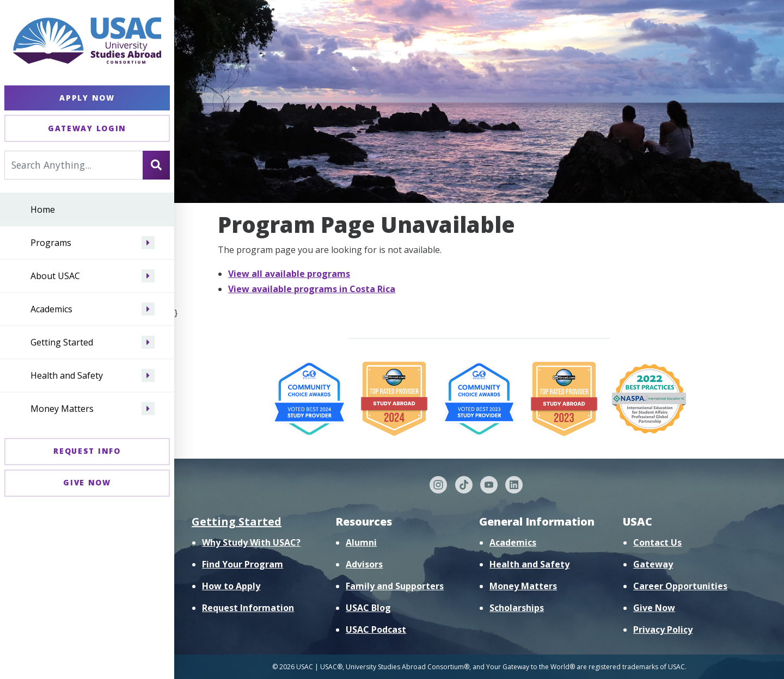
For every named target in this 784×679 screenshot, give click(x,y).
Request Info (87, 451)
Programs (51, 243)
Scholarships (517, 608)
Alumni (361, 542)
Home (43, 209)
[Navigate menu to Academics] (148, 309)
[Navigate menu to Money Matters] (148, 409)
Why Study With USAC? (251, 542)
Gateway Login (87, 128)
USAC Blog (368, 608)
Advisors (364, 564)
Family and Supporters (395, 586)
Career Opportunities (680, 586)
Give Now (87, 482)
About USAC (55, 276)
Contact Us (657, 542)
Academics (51, 309)
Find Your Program (243, 564)
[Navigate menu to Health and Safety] (148, 375)
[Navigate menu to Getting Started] (148, 342)
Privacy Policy (663, 629)
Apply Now (87, 98)
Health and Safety (67, 375)
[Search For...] (74, 165)
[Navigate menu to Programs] (148, 243)
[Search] (156, 165)
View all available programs (289, 274)
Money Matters (62, 409)
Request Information (248, 608)
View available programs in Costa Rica (312, 289)
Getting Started (62, 342)
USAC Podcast (376, 629)
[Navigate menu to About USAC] (148, 276)
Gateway (653, 564)
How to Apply (231, 586)
